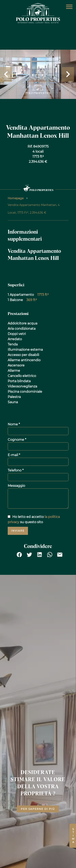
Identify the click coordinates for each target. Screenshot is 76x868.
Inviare (18, 531)
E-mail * (14, 455)
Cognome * (17, 440)
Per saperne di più (38, 809)
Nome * (14, 424)
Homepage (16, 198)
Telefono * (16, 470)
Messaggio (16, 486)
